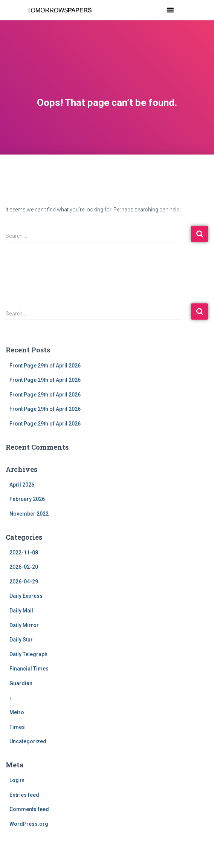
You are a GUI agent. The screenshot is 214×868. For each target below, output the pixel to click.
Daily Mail (21, 611)
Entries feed (24, 795)
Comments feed (29, 809)
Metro (17, 712)
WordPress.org (29, 824)
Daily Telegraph (28, 654)
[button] (170, 10)
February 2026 (27, 499)
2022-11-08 (24, 553)
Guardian (21, 683)
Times (17, 727)
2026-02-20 (24, 567)
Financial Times (29, 669)
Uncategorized (28, 741)
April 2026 (22, 485)
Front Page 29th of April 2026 (45, 366)
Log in (17, 780)
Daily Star (21, 640)
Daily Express (26, 596)
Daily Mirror (24, 625)
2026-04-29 (24, 582)
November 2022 (29, 514)
